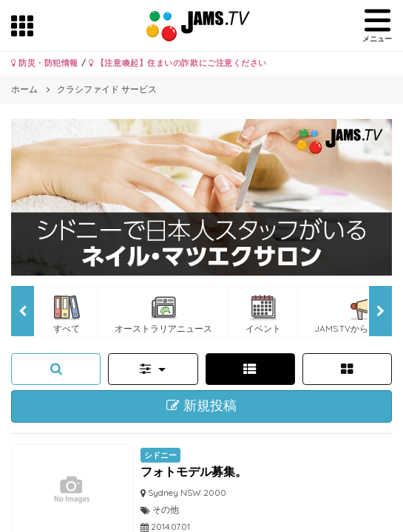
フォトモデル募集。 (194, 471)
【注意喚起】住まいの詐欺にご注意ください (178, 63)
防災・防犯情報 (45, 63)
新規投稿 (201, 406)
